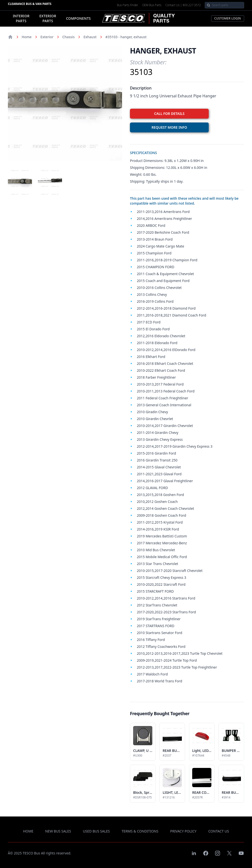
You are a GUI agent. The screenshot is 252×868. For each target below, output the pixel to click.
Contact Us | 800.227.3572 (183, 5)
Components (78, 18)
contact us (219, 831)
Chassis (68, 37)
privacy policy (183, 831)
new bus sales (58, 831)
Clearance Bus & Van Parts (30, 4)
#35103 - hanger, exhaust (126, 37)
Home (27, 37)
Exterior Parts (48, 18)
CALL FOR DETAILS (169, 114)
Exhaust (90, 37)
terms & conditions (140, 831)
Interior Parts (21, 18)
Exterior (47, 37)
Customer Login (228, 18)
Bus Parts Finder (127, 5)
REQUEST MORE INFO (169, 127)
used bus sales (96, 831)
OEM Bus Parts (152, 5)
